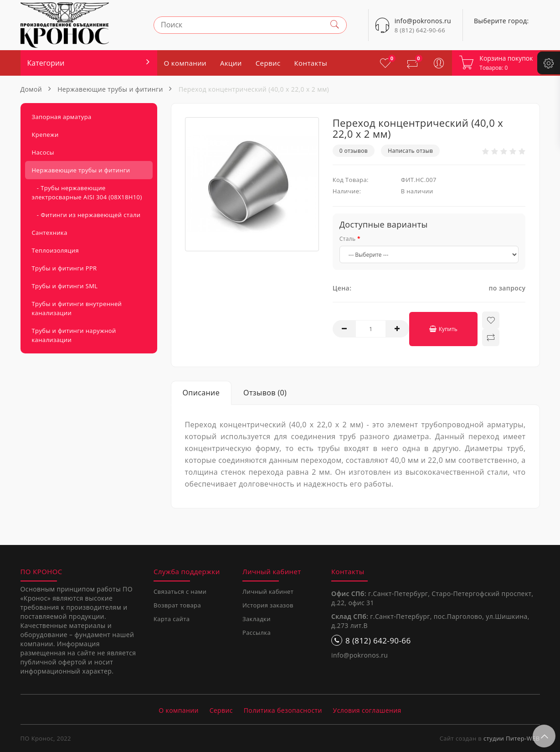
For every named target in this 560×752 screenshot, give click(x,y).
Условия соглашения (367, 710)
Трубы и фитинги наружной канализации (74, 335)
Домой (31, 89)
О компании (185, 63)
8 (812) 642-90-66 (420, 30)
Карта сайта (172, 619)
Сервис (268, 63)
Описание (201, 393)
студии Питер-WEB (512, 738)
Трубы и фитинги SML (65, 286)
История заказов (268, 605)
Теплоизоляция (56, 250)
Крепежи (45, 135)
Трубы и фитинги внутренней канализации (77, 308)
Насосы (43, 152)
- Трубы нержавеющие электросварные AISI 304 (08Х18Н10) (87, 192)
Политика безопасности (283, 710)
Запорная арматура (62, 117)
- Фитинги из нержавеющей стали (86, 215)
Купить (443, 329)
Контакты (311, 63)
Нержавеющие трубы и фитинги (110, 89)
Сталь (348, 239)
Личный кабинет (268, 591)
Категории (46, 63)
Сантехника (50, 233)
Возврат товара (177, 605)
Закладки (257, 619)
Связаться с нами (180, 591)
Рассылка (257, 633)
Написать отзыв (410, 151)
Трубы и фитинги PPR (64, 268)
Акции (231, 63)
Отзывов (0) (265, 393)
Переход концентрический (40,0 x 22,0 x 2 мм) (254, 89)
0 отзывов (354, 151)
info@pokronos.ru (360, 655)
